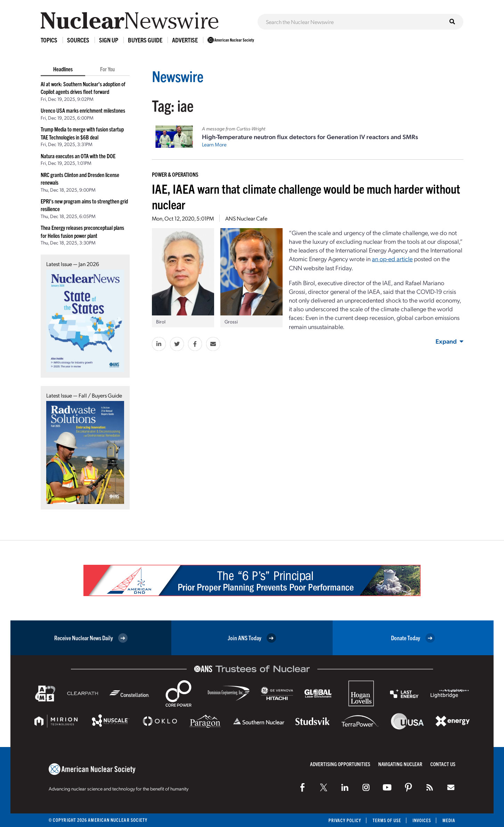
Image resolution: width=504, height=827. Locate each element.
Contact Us (443, 764)
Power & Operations (175, 174)
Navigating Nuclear (400, 764)
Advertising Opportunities (340, 764)
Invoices (422, 820)
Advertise (185, 40)
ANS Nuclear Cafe (246, 218)
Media (449, 820)
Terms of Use (386, 820)
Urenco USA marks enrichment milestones (83, 110)
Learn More (214, 144)
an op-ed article (392, 259)
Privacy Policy (344, 820)
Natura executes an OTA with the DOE (78, 156)
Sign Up (109, 40)
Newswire (179, 76)
